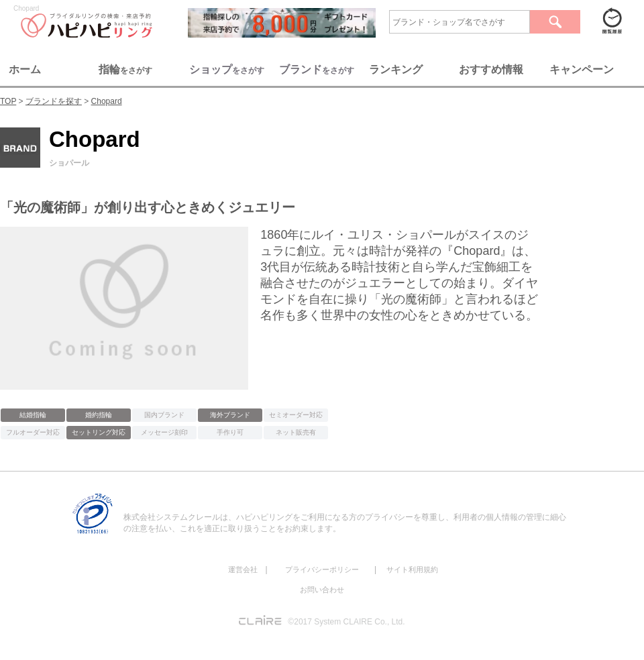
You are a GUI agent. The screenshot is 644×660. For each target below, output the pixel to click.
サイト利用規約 (412, 569)
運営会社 (243, 569)
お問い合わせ (322, 590)
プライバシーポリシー (322, 569)
